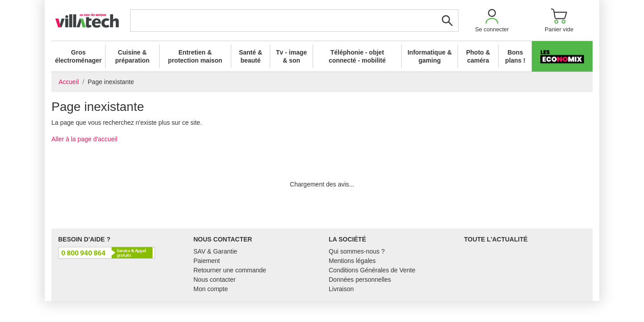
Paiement (207, 261)
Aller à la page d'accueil (84, 139)
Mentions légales (352, 261)
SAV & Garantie (216, 251)
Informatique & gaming (430, 56)
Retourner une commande (230, 270)
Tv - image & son (291, 56)
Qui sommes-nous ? (357, 251)
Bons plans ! (515, 56)
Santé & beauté (250, 56)
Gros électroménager (78, 56)
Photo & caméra (478, 56)
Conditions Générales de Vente (372, 270)
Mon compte (211, 289)
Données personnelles (360, 280)
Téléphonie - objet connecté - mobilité (357, 56)
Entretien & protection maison (195, 56)
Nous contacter (215, 280)
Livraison (341, 289)
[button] (492, 20)
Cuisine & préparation (132, 56)
